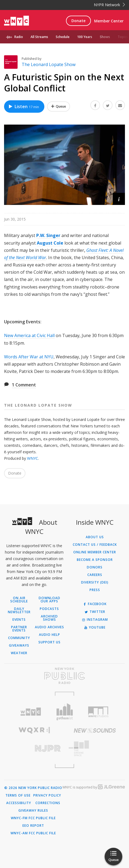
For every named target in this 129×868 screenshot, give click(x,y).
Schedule (63, 37)
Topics (123, 37)
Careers (95, 575)
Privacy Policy (47, 795)
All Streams (39, 37)
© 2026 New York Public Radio (33, 788)
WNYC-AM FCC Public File (33, 833)
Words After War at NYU (29, 357)
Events (19, 620)
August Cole (50, 243)
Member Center (109, 21)
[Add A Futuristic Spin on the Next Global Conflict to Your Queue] (59, 107)
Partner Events (19, 629)
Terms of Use (18, 795)
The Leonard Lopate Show (49, 64)
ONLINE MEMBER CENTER (95, 552)
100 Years (85, 37)
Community (19, 638)
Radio (19, 37)
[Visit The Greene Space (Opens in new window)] (95, 748)
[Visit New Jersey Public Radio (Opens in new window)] (34, 748)
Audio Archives (49, 627)
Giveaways (19, 646)
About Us (95, 537)
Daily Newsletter (19, 610)
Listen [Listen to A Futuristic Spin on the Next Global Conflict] (24, 107)
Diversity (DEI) (95, 582)
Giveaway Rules (33, 811)
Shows (105, 37)
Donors (95, 567)
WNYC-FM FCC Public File (33, 818)
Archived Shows (49, 618)
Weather (19, 653)
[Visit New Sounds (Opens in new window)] (95, 730)
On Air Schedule (19, 600)
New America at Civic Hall (29, 335)
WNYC (33, 458)
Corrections (48, 803)
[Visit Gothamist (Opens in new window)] (64, 712)
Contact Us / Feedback (95, 545)
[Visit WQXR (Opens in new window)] (34, 730)
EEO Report (33, 826)
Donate (78, 21)
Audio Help (49, 635)
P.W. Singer (48, 235)
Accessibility (19, 803)
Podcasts (49, 609)
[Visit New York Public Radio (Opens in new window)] (64, 676)
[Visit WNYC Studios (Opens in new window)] (98, 712)
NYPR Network (109, 5)
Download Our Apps (49, 600)
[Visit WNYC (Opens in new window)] (31, 712)
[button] (119, 199)
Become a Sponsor (95, 560)
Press (95, 590)
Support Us (49, 642)
